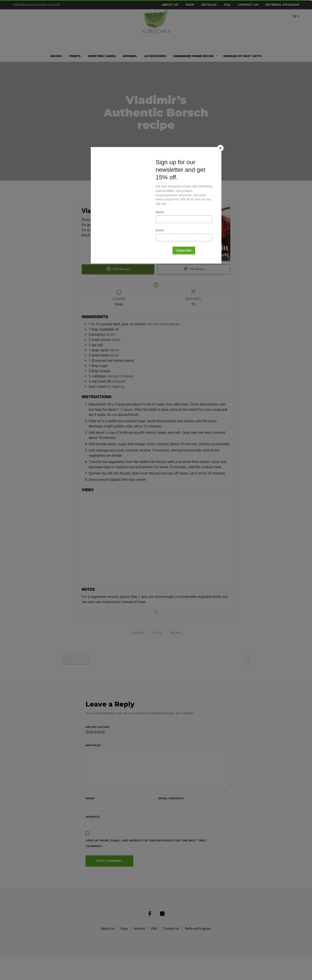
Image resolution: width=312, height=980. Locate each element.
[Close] (220, 148)
